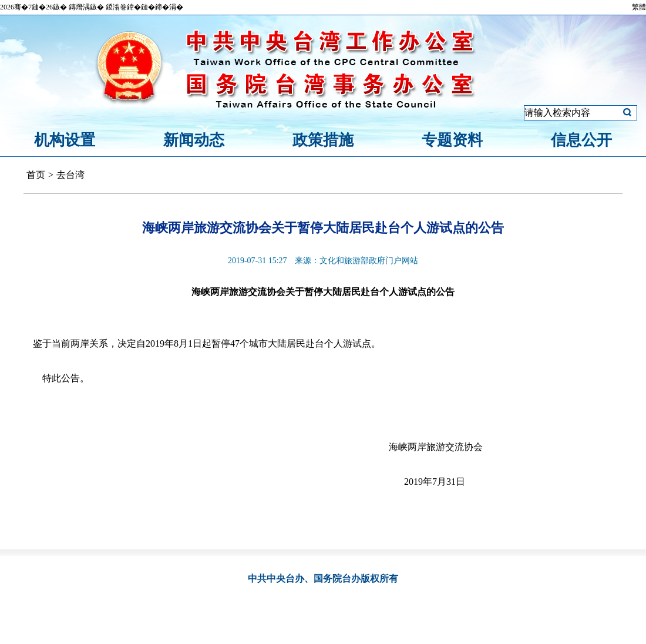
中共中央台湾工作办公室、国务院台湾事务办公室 (323, 55)
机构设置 (65, 140)
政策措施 (323, 140)
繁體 (639, 7)
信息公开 (581, 140)
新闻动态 (194, 140)
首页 (36, 175)
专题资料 (452, 140)
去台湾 (70, 175)
